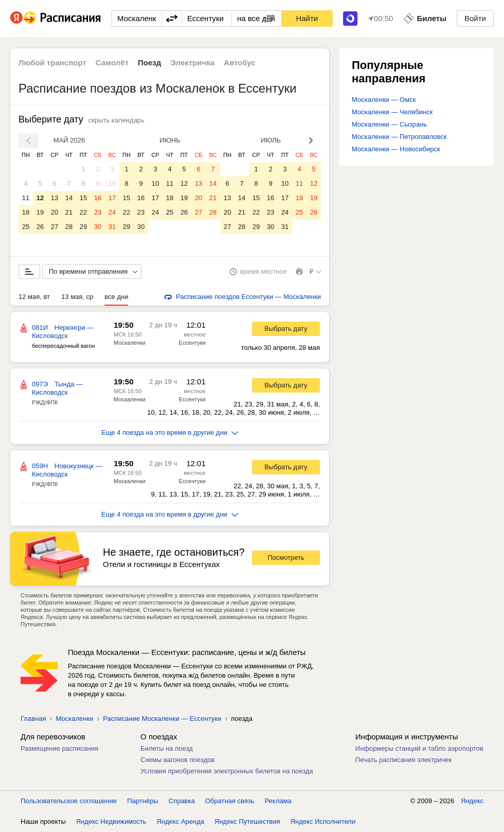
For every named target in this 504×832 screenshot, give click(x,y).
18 (26, 212)
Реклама (278, 801)
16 (98, 198)
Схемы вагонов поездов (177, 760)
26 (40, 227)
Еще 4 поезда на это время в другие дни (170, 432)
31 (112, 227)
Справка (182, 801)
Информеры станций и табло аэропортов (419, 748)
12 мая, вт (34, 297)
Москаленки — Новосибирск (396, 149)
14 (69, 198)
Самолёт (112, 63)
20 (55, 212)
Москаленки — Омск (384, 100)
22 (83, 212)
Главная (33, 719)
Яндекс (472, 801)
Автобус (240, 63)
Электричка (192, 63)
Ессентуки (192, 343)
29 (83, 227)
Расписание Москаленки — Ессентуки (162, 719)
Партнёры (142, 801)
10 (112, 183)
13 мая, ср (77, 297)
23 (98, 212)
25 (26, 227)
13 (55, 198)
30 (98, 227)
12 (40, 198)
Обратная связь (230, 801)
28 (69, 227)
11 (26, 198)
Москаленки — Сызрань (389, 124)
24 (112, 212)
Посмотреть (286, 557)
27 (55, 227)
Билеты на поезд (167, 748)
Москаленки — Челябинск (392, 112)
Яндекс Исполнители (323, 821)
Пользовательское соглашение (69, 801)
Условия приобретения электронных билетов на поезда (227, 771)
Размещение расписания (59, 748)
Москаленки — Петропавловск (399, 137)
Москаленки (130, 343)
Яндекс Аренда (181, 821)
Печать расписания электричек (403, 760)
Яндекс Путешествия (247, 821)
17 (112, 198)
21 (69, 212)
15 (83, 198)
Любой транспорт (52, 63)
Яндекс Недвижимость (111, 821)
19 (40, 212)
